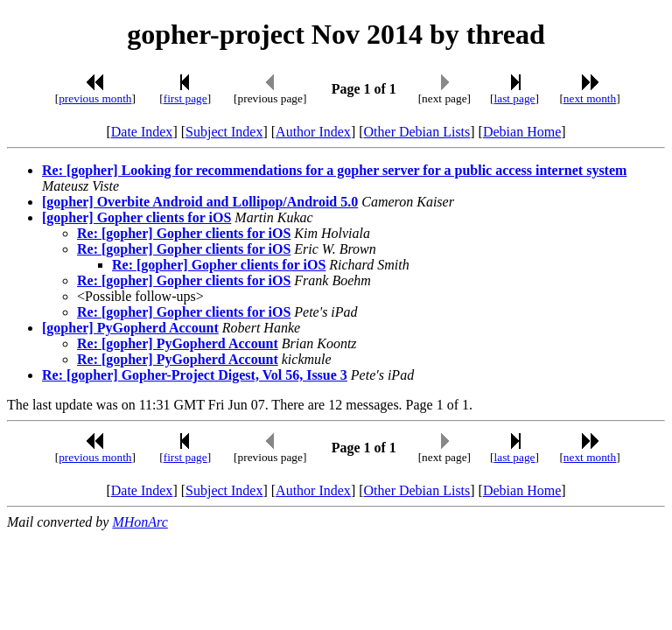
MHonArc (140, 522)
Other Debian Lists (417, 132)
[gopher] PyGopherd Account (130, 328)
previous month (95, 98)
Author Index (313, 132)
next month (590, 98)
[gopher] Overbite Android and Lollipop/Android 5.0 (200, 202)
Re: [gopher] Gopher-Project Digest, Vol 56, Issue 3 (195, 375)
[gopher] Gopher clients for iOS (136, 217)
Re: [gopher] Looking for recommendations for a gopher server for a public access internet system (334, 170)
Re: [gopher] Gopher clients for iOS (184, 233)
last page (515, 98)
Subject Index (224, 132)
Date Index (142, 132)
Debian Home (522, 132)
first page (185, 98)
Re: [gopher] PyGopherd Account (178, 343)
